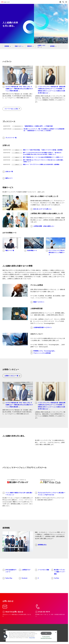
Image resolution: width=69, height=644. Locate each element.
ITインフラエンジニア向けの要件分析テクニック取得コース (55, 252)
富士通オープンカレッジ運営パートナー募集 (58, 572)
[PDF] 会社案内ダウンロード (9, 571)
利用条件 (5, 630)
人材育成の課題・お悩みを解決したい (42, 226)
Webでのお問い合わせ (13, 612)
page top (66, 626)
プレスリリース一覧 (10, 138)
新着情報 (7, 46)
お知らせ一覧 (8, 172)
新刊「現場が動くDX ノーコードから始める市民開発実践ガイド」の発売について (43, 157)
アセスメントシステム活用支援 (40, 353)
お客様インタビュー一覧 (12, 376)
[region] (31, 636)
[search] (63, 2)
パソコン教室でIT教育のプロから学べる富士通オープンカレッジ (17, 494)
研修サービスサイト (37, 302)
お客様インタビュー (41, 46)
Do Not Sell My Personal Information (46, 638)
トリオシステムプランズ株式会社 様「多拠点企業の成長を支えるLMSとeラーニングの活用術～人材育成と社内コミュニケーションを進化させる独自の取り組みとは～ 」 (50, 90)
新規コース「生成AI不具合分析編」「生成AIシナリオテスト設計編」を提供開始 (43, 150)
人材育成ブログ (25, 570)
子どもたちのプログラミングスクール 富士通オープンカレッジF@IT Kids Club (50, 494)
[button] (5, 636)
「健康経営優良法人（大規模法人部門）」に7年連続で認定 (38, 126)
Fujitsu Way (7, 578)
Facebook (23, 578)
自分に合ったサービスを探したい (41, 209)
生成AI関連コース (31, 251)
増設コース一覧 (8, 251)
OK (46, 633)
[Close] (56, 632)
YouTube (55, 578)
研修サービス (18, 46)
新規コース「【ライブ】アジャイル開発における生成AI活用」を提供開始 (41, 164)
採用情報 (52, 46)
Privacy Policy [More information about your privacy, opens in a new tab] (32, 638)
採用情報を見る (41, 545)
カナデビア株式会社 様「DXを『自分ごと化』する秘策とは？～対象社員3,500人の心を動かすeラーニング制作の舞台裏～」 (18, 89)
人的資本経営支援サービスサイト (41, 328)
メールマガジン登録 (42, 570)
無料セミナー (8, 178)
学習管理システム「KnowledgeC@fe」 (43, 351)
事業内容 (30, 46)
